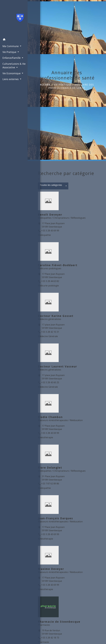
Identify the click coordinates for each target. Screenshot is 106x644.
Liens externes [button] (10, 79)
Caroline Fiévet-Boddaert (58, 265)
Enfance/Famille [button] (11, 58)
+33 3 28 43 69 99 (50, 231)
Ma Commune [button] (10, 46)
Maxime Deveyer (51, 569)
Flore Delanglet (50, 468)
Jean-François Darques (55, 518)
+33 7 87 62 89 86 (50, 484)
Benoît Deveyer (50, 215)
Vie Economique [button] (11, 73)
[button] (14, 40)
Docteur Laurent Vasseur (57, 366)
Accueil (45, 85)
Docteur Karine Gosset (56, 316)
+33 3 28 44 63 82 (50, 281)
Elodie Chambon (50, 417)
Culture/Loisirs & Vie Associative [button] (14, 65)
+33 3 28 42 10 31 (50, 332)
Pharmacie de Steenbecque (59, 622)
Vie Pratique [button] (9, 52)
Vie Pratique (63, 85)
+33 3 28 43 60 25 (50, 382)
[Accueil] (14, 18)
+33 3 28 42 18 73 (50, 638)
